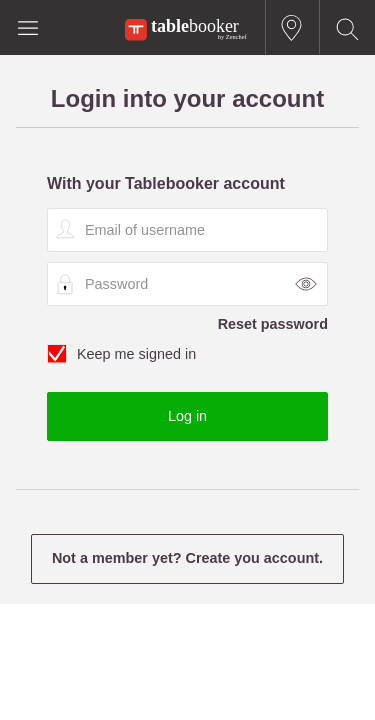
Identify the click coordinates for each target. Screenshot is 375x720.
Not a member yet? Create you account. (187, 558)
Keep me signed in (187, 355)
